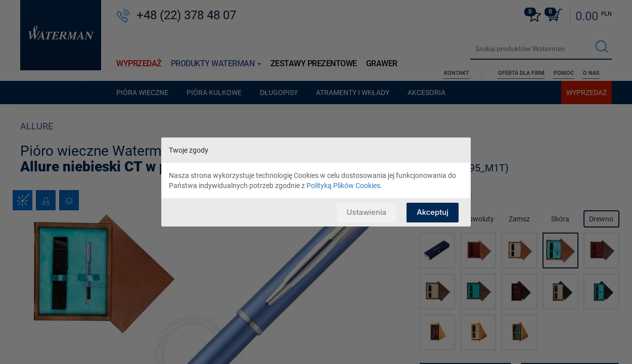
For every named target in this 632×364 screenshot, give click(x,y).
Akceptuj (433, 212)
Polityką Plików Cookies (343, 186)
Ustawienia (366, 212)
